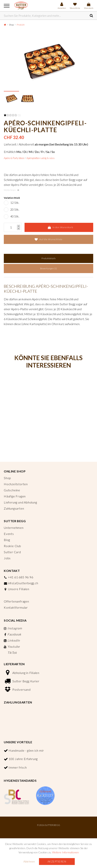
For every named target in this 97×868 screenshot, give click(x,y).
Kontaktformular (16, 607)
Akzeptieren (57, 862)
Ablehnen (29, 861)
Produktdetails (48, 258)
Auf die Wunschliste (48, 239)
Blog (7, 540)
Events (9, 534)
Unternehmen (14, 528)
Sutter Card (12, 552)
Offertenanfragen (16, 601)
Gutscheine (12, 490)
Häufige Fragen (15, 496)
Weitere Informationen (65, 852)
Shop (11, 25)
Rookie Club (12, 546)
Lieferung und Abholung (20, 502)
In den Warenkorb (60, 227)
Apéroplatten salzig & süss (41, 158)
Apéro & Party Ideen (14, 158)
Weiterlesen (12, 190)
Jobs (7, 558)
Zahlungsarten (14, 508)
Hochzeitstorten (16, 484)
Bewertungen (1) (48, 268)
